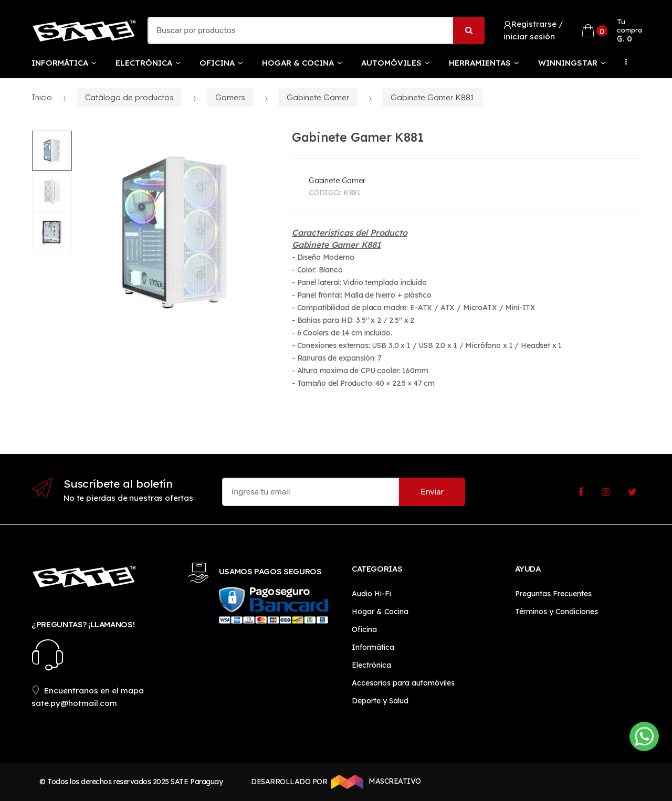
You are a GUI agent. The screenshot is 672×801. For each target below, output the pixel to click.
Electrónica (144, 63)
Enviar (432, 492)
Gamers (230, 97)
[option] (175, 232)
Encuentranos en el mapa (88, 691)
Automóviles (391, 63)
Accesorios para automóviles (403, 683)
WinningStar (568, 63)
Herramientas (480, 63)
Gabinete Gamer (318, 97)
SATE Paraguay (197, 782)
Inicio (42, 97)
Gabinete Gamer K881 (432, 97)
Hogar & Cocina (298, 63)
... (623, 62)
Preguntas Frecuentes (553, 594)
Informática (60, 63)
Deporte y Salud (380, 701)
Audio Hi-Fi (371, 594)
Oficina (217, 63)
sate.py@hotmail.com (74, 703)
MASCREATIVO (374, 782)
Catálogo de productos (129, 97)
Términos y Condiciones (556, 612)
